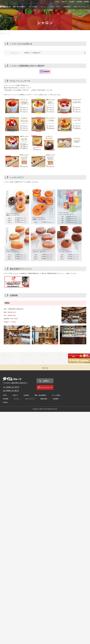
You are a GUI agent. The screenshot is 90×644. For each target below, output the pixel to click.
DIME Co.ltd (43, 409)
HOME (57, 2)
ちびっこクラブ (55, 7)
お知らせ (64, 2)
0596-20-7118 (12, 315)
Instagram (45, 72)
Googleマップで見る (10, 322)
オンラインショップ (82, 7)
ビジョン (44, 7)
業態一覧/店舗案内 (40, 395)
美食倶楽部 (67, 7)
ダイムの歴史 (33, 7)
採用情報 (86, 2)
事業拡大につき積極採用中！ (33, 53)
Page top (45, 368)
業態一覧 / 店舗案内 (19, 7)
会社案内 (72, 2)
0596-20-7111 (12, 312)
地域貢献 (79, 2)
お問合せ (46, 381)
